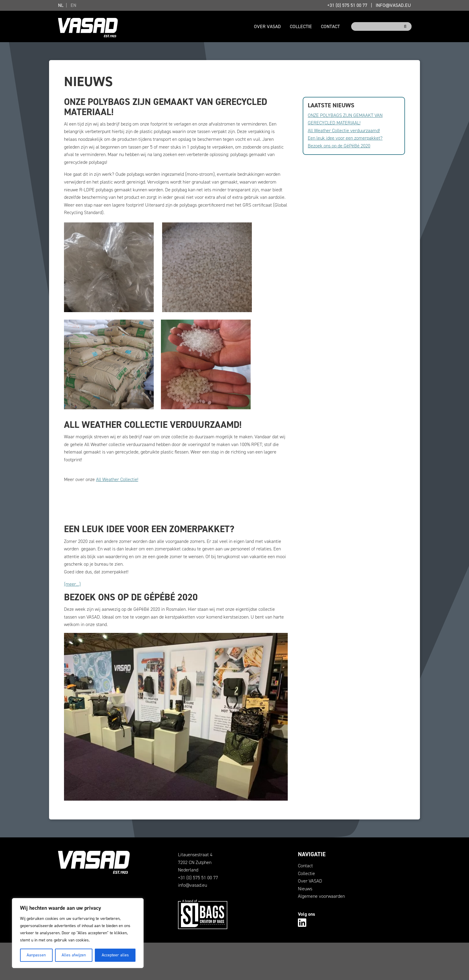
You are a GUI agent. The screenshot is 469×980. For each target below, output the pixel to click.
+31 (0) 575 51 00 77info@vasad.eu (369, 5)
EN (73, 5)
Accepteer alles (115, 955)
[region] (78, 933)
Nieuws (305, 889)
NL (61, 5)
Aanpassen (36, 955)
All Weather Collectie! (117, 479)
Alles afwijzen (74, 955)
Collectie (301, 26)
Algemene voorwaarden (321, 896)
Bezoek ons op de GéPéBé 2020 (339, 146)
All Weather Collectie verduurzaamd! (344, 130)
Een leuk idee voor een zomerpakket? (345, 138)
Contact (330, 26)
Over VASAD (267, 26)
